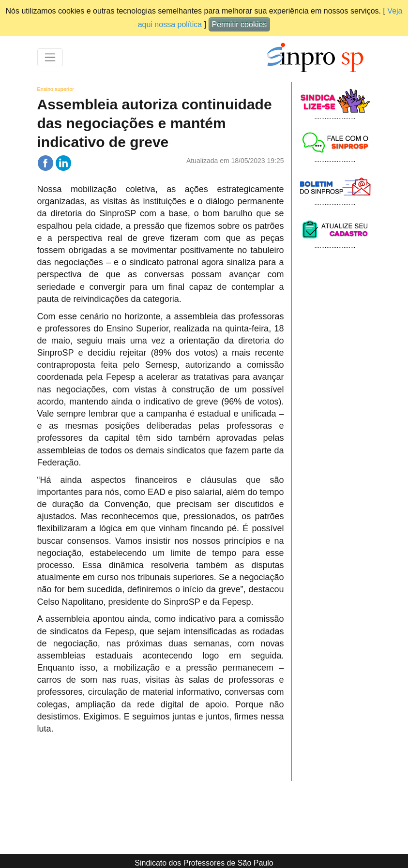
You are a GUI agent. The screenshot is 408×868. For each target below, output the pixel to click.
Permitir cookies (240, 24)
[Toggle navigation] (50, 57)
